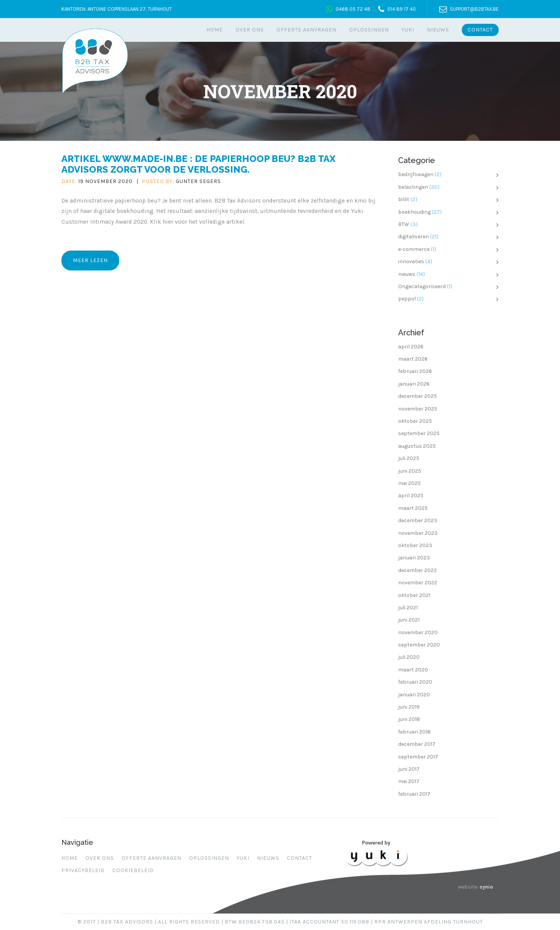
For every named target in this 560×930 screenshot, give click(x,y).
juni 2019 (409, 707)
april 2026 (411, 347)
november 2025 (418, 409)
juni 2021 (409, 620)
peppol (407, 299)
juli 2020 (409, 657)
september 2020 (419, 645)
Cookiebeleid (133, 870)
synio (486, 887)
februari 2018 (414, 732)
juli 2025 (409, 458)
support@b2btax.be (474, 9)
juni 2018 (409, 719)
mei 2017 (409, 781)
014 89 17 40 (402, 9)
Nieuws (438, 30)
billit (404, 199)
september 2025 (419, 433)
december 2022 (418, 570)
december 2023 (418, 520)
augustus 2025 (417, 446)
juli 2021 (408, 608)
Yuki (408, 30)
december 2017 (417, 744)
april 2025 (411, 496)
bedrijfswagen (416, 174)
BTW (404, 224)
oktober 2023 (415, 545)
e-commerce (414, 249)
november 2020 (418, 632)
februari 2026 (415, 371)
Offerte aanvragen (306, 30)
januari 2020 (414, 695)
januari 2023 (414, 558)
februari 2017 (414, 794)
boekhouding (414, 212)
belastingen (413, 187)
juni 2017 (409, 769)
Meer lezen (90, 260)
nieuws (407, 274)
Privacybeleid (83, 870)
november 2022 (418, 583)
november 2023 (418, 533)
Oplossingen (369, 30)
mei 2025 (409, 483)
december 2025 (418, 396)
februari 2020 (415, 682)
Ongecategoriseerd (422, 286)
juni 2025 (410, 471)
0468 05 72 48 (353, 9)
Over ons (250, 30)
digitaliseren (413, 237)
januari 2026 (414, 384)
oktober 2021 (414, 595)
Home (215, 30)
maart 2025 (413, 508)
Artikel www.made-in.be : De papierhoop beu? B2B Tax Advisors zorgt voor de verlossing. (198, 164)
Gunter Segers (198, 181)
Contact (480, 30)
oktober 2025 (415, 421)
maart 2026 (413, 359)
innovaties (411, 261)
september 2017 (418, 757)
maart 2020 (413, 670)
